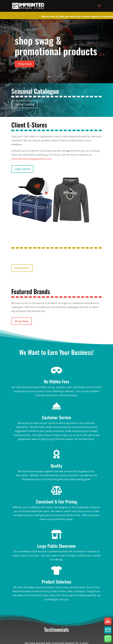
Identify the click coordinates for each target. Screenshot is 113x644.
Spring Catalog (24, 104)
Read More (22, 268)
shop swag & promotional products (56, 46)
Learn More (22, 169)
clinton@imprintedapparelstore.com (32, 159)
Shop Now (25, 64)
